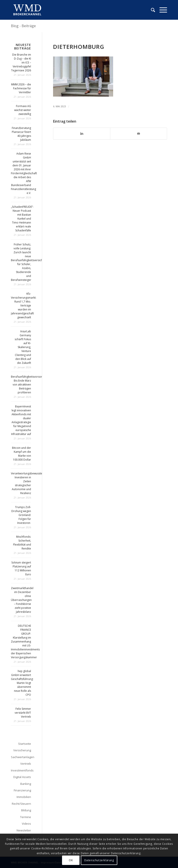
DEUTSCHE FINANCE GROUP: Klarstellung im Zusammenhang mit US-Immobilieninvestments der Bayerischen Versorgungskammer (25, 642)
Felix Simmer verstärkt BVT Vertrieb (23, 713)
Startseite (25, 744)
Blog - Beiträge (23, 26)
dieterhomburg (79, 47)
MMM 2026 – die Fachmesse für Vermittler (21, 88)
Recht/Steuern (21, 804)
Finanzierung (22, 790)
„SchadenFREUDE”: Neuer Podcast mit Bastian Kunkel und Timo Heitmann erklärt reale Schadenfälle (22, 219)
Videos (26, 824)
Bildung (26, 810)
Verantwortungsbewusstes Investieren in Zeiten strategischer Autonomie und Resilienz (27, 483)
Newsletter (24, 830)
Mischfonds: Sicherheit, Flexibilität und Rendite (22, 543)
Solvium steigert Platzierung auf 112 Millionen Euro (21, 568)
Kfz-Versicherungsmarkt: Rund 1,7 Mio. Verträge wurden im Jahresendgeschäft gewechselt (24, 305)
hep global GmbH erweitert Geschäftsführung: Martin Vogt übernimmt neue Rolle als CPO (22, 683)
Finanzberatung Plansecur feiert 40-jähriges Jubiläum (21, 134)
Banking (26, 784)
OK (71, 860)
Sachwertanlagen (21, 757)
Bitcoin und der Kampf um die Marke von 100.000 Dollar (22, 454)
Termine (26, 817)
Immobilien (24, 797)
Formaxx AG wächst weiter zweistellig (23, 110)
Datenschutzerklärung (99, 860)
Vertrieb (26, 764)
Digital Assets (22, 777)
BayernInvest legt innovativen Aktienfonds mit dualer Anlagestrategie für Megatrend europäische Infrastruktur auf (21, 420)
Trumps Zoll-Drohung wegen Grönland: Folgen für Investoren (21, 515)
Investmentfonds (21, 770)
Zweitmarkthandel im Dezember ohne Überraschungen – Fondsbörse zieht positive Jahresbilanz (22, 600)
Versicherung (22, 750)
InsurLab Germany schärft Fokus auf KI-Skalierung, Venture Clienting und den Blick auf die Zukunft (23, 347)
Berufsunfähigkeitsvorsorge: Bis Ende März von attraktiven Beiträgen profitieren (28, 385)
